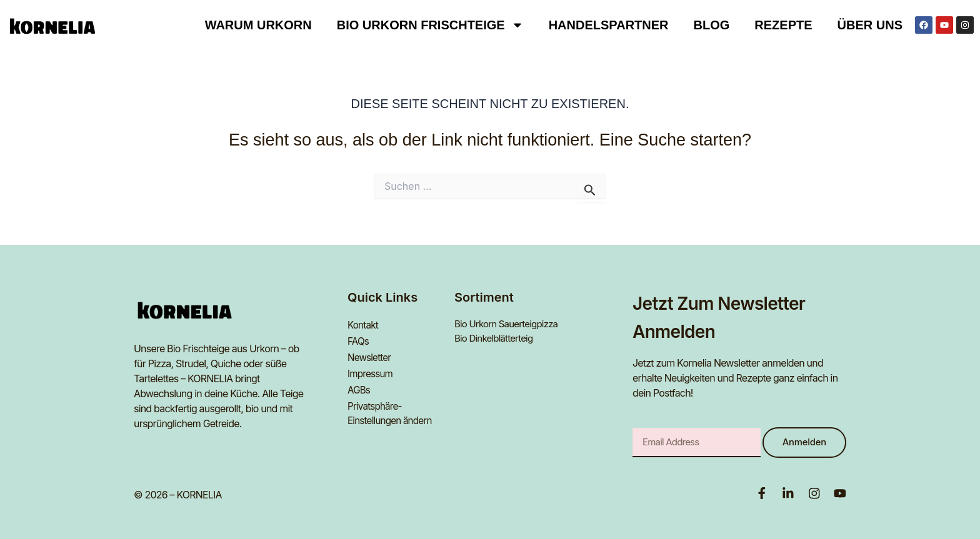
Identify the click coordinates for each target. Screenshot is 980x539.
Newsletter (371, 354)
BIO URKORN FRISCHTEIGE (430, 25)
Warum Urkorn (258, 25)
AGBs (359, 384)
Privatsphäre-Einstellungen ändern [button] (392, 407)
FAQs (359, 339)
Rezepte (783, 25)
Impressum (371, 369)
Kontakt (364, 324)
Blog (712, 25)
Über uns (870, 25)
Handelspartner (609, 25)
